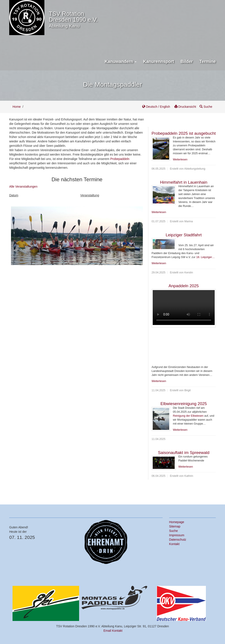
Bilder (187, 61)
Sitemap (175, 526)
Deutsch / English (157, 107)
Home (17, 107)
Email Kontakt (113, 631)
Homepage (177, 522)
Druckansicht (185, 107)
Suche (206, 107)
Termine (208, 61)
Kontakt (174, 544)
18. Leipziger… (206, 257)
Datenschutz (178, 540)
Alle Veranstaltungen (23, 187)
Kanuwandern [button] (121, 61)
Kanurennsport (158, 61)
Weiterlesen (180, 160)
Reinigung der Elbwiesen (188, 416)
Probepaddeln (120, 159)
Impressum (177, 535)
